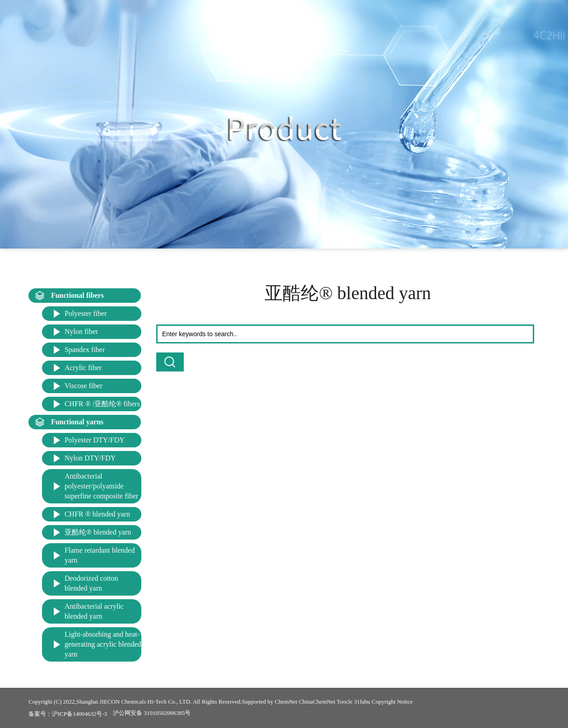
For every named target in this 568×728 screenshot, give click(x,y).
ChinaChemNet (317, 702)
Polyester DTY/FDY (95, 440)
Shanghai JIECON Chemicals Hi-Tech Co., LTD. (134, 702)
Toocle (345, 702)
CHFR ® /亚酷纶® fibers (102, 404)
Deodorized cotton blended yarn (91, 583)
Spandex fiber (85, 350)
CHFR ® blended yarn (97, 514)
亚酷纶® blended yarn (98, 532)
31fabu (362, 702)
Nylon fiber (81, 331)
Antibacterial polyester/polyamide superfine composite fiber (102, 486)
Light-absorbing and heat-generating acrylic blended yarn (103, 644)
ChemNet (286, 702)
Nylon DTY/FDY (90, 458)
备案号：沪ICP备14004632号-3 (68, 714)
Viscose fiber (84, 386)
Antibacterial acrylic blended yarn (94, 611)
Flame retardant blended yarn (100, 555)
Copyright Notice (392, 702)
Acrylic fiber (83, 368)
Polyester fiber (86, 313)
